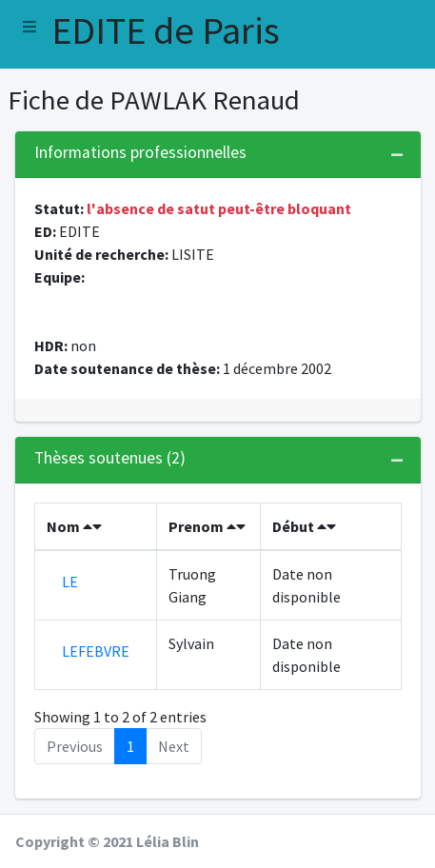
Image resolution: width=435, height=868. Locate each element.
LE (70, 582)
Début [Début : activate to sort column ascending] (304, 526)
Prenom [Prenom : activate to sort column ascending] (207, 526)
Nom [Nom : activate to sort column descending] (74, 526)
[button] (30, 27)
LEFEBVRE (96, 651)
